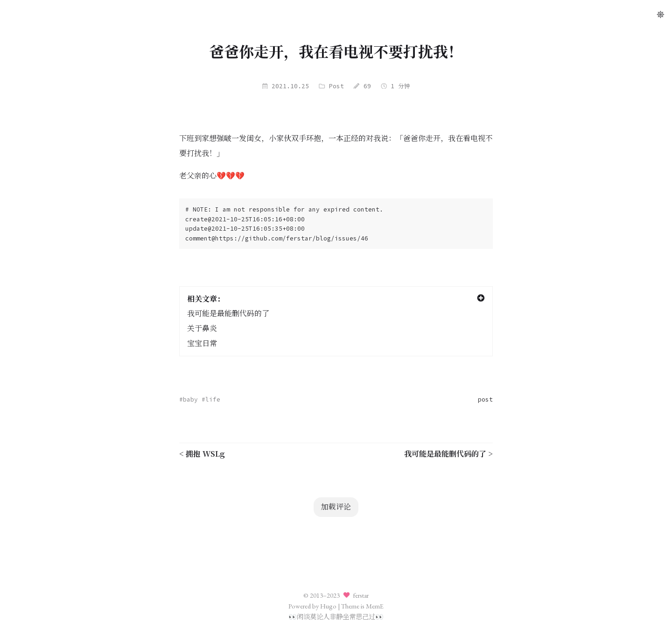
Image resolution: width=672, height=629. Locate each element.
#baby (189, 399)
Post (336, 86)
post (485, 399)
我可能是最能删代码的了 (228, 314)
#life (211, 399)
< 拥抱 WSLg (202, 454)
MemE (375, 606)
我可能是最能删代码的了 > (448, 454)
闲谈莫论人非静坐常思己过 (336, 617)
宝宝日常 (202, 343)
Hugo (328, 606)
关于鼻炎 (202, 329)
